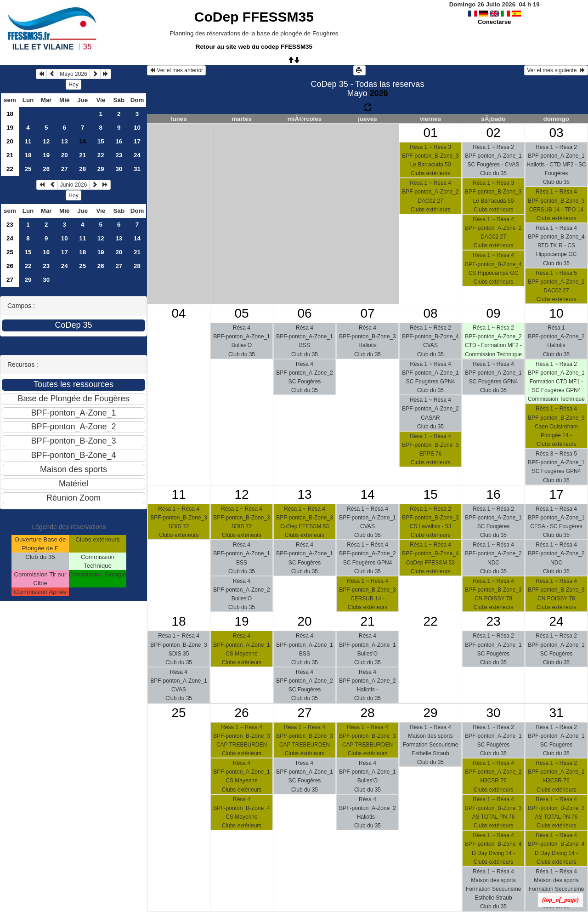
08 (430, 313)
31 (137, 169)
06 (304, 313)
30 (119, 169)
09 (493, 313)
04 (178, 313)
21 (10, 155)
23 (119, 155)
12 (46, 141)
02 (493, 133)
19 (10, 128)
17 (137, 141)
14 (137, 238)
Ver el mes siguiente (556, 70)
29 (101, 169)
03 (556, 133)
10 (137, 128)
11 (28, 141)
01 (430, 133)
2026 (379, 93)
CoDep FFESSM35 (254, 17)
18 (10, 114)
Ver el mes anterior (176, 70)
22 (101, 155)
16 (119, 141)
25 (28, 169)
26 (46, 169)
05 (241, 313)
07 (367, 313)
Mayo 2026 (73, 74)
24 (137, 155)
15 (101, 141)
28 (82, 169)
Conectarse (495, 22)
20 (10, 141)
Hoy (73, 85)
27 (65, 169)
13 (65, 141)
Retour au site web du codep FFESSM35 (254, 47)
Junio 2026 (74, 185)
